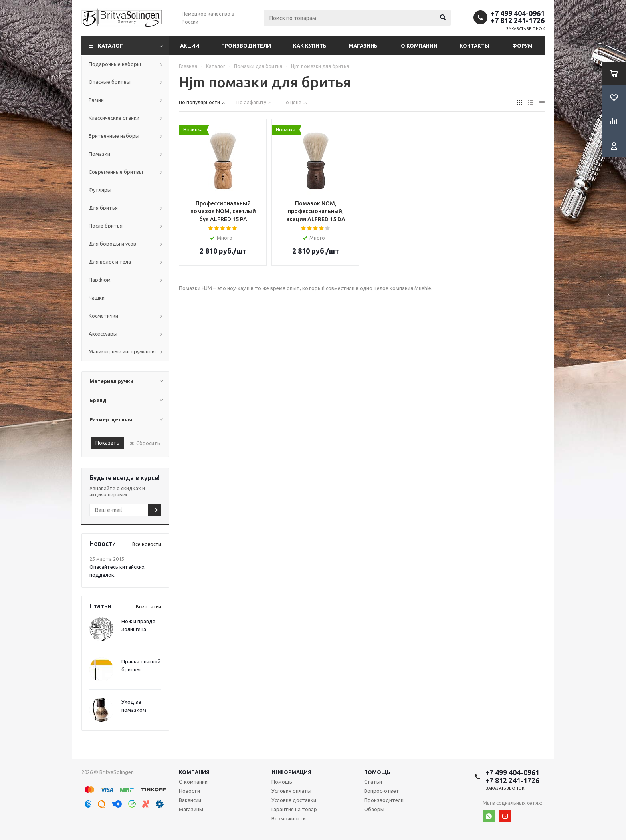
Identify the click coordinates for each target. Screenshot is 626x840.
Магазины (364, 46)
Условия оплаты (291, 791)
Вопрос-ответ (382, 791)
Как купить (310, 46)
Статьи (373, 782)
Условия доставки (294, 800)
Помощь (377, 772)
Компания (194, 772)
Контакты (474, 46)
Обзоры (374, 809)
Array (223, 161)
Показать (107, 443)
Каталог (110, 46)
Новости (189, 791)
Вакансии (190, 800)
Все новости (147, 544)
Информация (291, 772)
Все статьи (149, 607)
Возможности (289, 818)
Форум (522, 46)
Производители (246, 46)
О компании (419, 46)
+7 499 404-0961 (518, 13)
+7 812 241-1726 (518, 20)
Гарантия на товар (294, 809)
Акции (190, 46)
